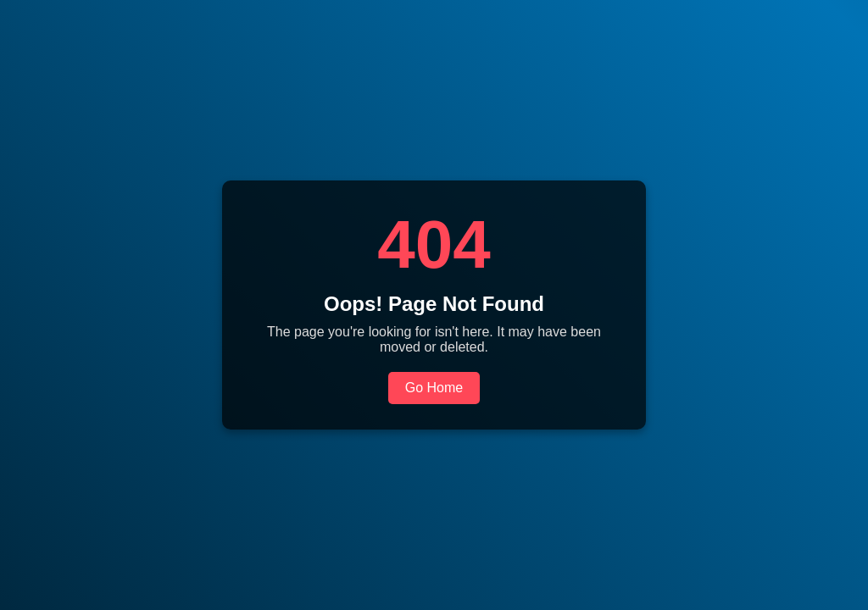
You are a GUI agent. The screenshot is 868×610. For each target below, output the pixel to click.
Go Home (434, 388)
